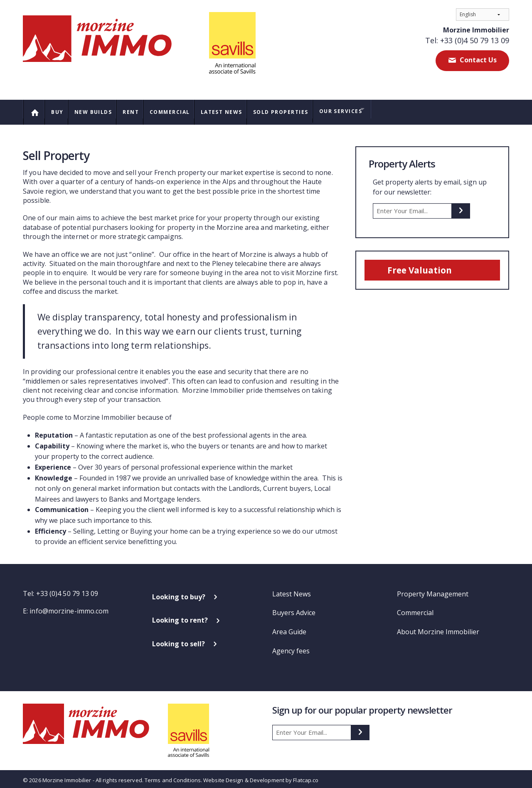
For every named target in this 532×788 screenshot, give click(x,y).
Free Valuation (424, 266)
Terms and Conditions (173, 776)
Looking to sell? (179, 640)
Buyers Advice (294, 609)
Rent (140, 110)
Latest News (239, 110)
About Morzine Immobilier (438, 628)
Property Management (433, 590)
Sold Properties (302, 110)
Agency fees (291, 647)
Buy (60, 110)
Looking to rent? (180, 616)
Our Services (367, 109)
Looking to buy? (179, 593)
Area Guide (289, 628)
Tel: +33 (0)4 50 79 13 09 (467, 40)
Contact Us (477, 60)
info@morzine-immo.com (69, 607)
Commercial (183, 110)
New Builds (99, 110)
